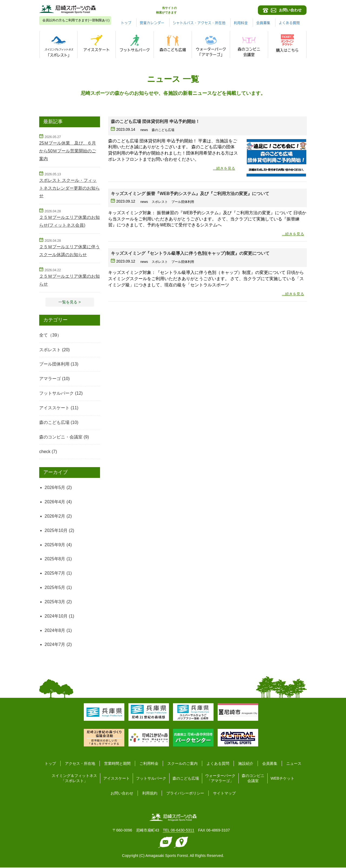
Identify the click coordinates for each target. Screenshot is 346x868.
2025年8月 (55, 560)
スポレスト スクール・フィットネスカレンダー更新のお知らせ (69, 188)
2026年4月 (55, 502)
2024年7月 (55, 645)
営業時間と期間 (117, 764)
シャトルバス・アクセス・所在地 (235, 23)
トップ (157, 23)
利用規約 (150, 794)
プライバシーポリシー (185, 794)
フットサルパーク (56, 394)
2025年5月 (55, 588)
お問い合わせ (122, 794)
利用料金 (280, 23)
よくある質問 (218, 764)
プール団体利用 (54, 365)
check (45, 452)
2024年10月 (56, 617)
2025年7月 (55, 574)
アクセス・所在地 (80, 764)
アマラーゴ (50, 379)
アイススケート (54, 408)
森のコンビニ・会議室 (61, 438)
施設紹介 (246, 764)
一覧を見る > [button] (70, 302)
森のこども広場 (54, 423)
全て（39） (50, 336)
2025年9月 (55, 545)
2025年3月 (55, 602)
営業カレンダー (185, 23)
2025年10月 (56, 531)
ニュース (294, 764)
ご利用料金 (149, 764)
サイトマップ (224, 794)
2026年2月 (55, 517)
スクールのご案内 (182, 764)
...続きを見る (223, 168)
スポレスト (50, 350)
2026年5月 (55, 488)
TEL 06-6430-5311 (178, 831)
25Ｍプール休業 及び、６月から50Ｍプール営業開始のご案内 (68, 151)
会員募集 (303, 23)
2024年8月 (55, 631)
